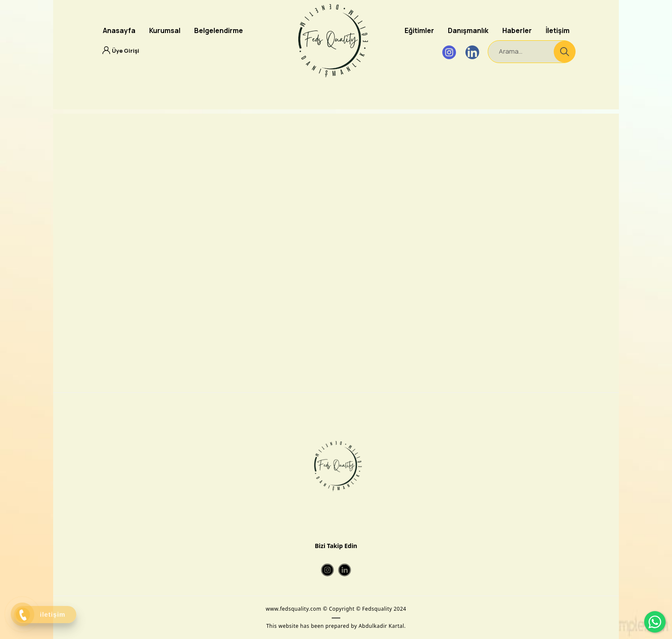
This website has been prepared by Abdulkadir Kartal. (336, 626)
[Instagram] (449, 52)
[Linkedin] (472, 52)
